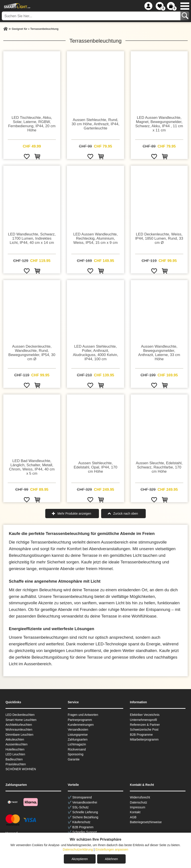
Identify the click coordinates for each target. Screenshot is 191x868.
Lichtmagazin (77, 744)
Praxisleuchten (16, 764)
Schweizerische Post (144, 730)
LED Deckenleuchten (20, 715)
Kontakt (135, 812)
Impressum (137, 807)
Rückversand (77, 749)
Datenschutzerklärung (78, 849)
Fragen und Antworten (83, 715)
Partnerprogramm (80, 720)
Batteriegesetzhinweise (146, 822)
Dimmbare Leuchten (19, 735)
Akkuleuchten (15, 739)
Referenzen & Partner (145, 725)
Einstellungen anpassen (112, 849)
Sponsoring (76, 754)
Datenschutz (138, 802)
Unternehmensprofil (143, 720)
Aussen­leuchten (17, 744)
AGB (133, 817)
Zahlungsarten (78, 739)
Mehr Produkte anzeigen (74, 514)
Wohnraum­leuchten (19, 730)
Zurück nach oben (126, 514)
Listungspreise (78, 735)
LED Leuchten (15, 754)
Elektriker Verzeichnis (145, 715)
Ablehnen (111, 859)
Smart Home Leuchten (21, 720)
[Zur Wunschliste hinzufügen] (26, 156)
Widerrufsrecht (140, 797)
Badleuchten (14, 759)
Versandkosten (78, 730)
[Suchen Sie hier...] (92, 16)
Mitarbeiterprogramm (144, 739)
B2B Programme (141, 735)
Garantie (74, 759)
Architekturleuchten (19, 725)
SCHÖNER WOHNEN (21, 769)
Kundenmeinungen (81, 725)
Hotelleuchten (15, 749)
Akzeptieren (80, 859)
